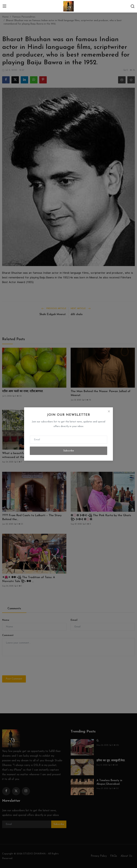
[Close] (109, 411)
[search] (133, 6)
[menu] (4, 6)
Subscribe (69, 451)
